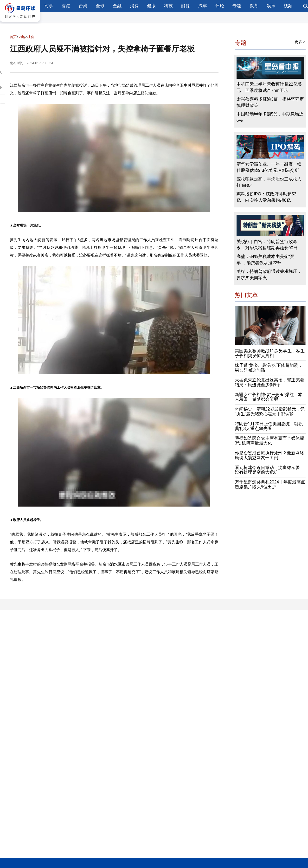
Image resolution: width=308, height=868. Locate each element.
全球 (100, 6)
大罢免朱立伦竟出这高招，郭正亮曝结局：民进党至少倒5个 (269, 382)
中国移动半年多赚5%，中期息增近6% (270, 117)
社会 (31, 37)
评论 (220, 6)
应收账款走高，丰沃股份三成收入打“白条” (269, 182)
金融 (117, 6)
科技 (168, 6)
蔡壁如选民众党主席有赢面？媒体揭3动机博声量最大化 (269, 441)
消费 (134, 6)
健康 (151, 6)
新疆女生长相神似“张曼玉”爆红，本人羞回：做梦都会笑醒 (269, 397)
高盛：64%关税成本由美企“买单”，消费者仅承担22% (265, 260)
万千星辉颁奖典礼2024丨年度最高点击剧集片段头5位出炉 (270, 484)
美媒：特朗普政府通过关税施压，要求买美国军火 (269, 275)
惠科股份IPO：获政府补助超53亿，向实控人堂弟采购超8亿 (266, 197)
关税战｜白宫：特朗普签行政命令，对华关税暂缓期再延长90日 (267, 245)
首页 (13, 37)
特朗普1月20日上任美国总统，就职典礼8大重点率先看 (269, 426)
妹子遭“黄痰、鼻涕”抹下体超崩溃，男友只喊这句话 (269, 368)
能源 (186, 6)
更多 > (300, 42)
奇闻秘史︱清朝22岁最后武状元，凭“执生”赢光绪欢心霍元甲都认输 (270, 411)
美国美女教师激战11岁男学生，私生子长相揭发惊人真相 (270, 353)
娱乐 (271, 6)
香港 (66, 6)
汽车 (203, 6)
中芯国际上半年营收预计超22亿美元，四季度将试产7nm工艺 (269, 87)
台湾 (83, 6)
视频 (288, 6)
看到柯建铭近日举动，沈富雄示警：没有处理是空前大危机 (269, 470)
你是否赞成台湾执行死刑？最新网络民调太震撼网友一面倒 (269, 455)
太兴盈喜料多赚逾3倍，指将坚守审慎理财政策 (270, 102)
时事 (49, 6)
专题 (237, 6)
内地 (22, 37)
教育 (254, 6)
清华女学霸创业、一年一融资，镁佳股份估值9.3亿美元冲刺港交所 (269, 167)
